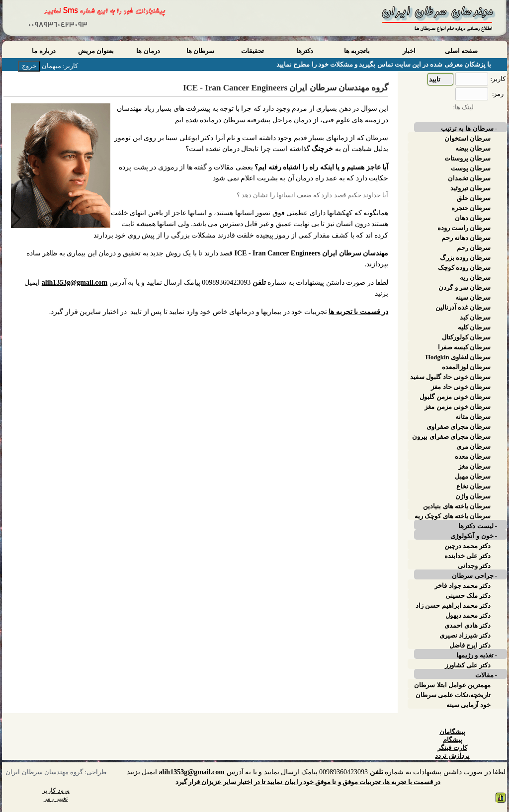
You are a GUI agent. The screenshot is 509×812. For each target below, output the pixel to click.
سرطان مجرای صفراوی (459, 427)
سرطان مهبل (473, 477)
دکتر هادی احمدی (467, 626)
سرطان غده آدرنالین (463, 308)
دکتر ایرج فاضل (470, 646)
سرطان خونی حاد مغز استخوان (461, 387)
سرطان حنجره (471, 208)
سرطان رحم (474, 248)
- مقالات (486, 675)
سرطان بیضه (473, 149)
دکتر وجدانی (474, 566)
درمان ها (148, 51)
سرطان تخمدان (469, 178)
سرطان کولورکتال (466, 337)
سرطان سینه (473, 298)
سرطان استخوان (467, 139)
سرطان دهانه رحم (466, 238)
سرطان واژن (473, 496)
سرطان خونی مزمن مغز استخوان (458, 407)
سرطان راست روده (464, 228)
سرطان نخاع (473, 487)
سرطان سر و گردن (465, 288)
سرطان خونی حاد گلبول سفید (450, 377)
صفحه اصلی (461, 51)
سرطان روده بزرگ (465, 258)
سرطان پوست (471, 168)
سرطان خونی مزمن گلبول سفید (455, 397)
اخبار (409, 51)
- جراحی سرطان (474, 576)
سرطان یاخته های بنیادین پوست (457, 506)
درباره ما (43, 51)
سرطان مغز (474, 467)
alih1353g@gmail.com (75, 283)
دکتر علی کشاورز (468, 665)
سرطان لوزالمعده (466, 367)
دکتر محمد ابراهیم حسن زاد (453, 606)
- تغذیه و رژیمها (477, 655)
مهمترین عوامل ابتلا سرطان (452, 685)
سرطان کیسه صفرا (464, 347)
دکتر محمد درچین (467, 546)
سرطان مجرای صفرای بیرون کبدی (451, 437)
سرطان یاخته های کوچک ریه (453, 516)
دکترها (305, 51)
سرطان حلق (474, 198)
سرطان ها (200, 51)
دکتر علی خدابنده (467, 556)
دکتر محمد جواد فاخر (463, 586)
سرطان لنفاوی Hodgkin (458, 357)
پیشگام (453, 740)
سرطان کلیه (474, 327)
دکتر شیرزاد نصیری (465, 636)
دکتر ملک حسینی (468, 596)
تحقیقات (253, 51)
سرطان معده (473, 457)
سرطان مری (473, 447)
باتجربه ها (357, 51)
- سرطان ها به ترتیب (469, 129)
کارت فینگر (452, 748)
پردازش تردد (452, 756)
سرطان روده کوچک (464, 268)
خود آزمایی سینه (468, 705)
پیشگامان (452, 732)
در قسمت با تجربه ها (358, 312)
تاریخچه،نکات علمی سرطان (453, 695)
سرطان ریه (475, 278)
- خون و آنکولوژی (474, 536)
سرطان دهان (473, 218)
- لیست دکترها (478, 526)
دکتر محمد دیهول (468, 616)
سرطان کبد (475, 318)
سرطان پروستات (467, 159)
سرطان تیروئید (470, 188)
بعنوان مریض (96, 51)
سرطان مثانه (473, 417)
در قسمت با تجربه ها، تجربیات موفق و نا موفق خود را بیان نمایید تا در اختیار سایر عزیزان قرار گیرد (308, 782)
